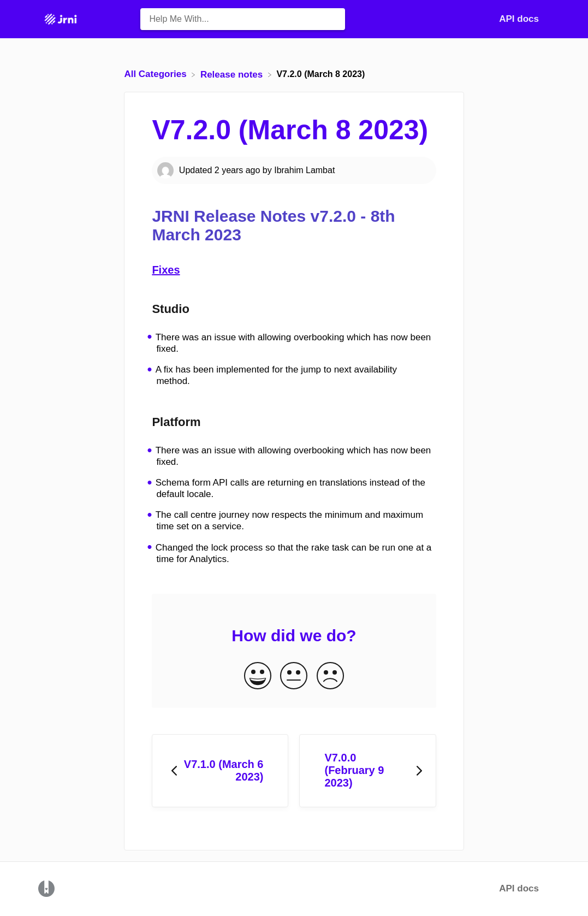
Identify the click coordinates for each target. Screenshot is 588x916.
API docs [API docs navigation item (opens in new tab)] (519, 19)
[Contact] (547, 19)
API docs (519, 888)
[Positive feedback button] (258, 676)
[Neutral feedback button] (294, 676)
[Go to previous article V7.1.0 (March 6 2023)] (220, 771)
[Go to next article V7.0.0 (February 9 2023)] (367, 771)
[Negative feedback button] (330, 676)
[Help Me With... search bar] (243, 19)
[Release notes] (233, 74)
